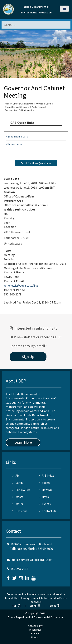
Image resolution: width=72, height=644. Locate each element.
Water (18, 504)
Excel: (54, 606)
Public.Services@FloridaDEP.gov (31, 560)
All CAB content (15, 144)
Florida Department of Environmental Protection (35, 617)
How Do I (46, 490)
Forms (45, 483)
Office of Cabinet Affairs (24, 104)
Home (8, 104)
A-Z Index (46, 476)
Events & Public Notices (34, 107)
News (44, 497)
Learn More (23, 442)
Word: (35, 606)
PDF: (16, 606)
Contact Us (47, 511)
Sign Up (28, 357)
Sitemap (35, 637)
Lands (18, 483)
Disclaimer (35, 630)
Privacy (35, 633)
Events (45, 504)
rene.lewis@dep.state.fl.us (21, 285)
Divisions (20, 511)
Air (16, 476)
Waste (18, 497)
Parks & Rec (21, 490)
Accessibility (35, 626)
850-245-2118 (19, 569)
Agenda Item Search (18, 137)
